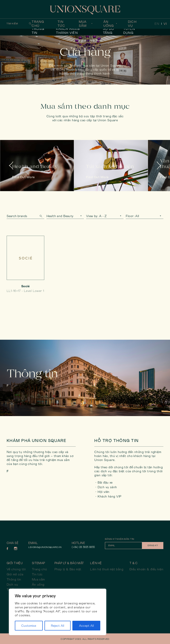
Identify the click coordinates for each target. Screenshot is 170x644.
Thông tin (38, 31)
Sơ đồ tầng (109, 31)
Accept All (86, 626)
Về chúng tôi (16, 569)
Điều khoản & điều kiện (146, 569)
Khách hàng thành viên (68, 31)
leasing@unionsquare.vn (45, 547)
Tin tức (61, 24)
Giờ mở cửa (15, 574)
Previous (11, 165)
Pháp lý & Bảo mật (68, 569)
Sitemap (39, 563)
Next (159, 165)
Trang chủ (38, 24)
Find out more (23, 177)
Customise (29, 626)
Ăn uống (109, 24)
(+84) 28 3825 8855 (83, 547)
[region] (58, 612)
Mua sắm (83, 24)
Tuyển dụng (129, 31)
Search (41, 216)
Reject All (58, 626)
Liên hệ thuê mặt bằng (107, 569)
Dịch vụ (132, 24)
